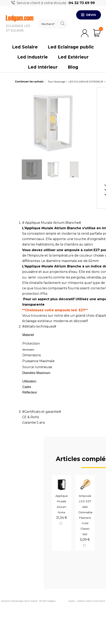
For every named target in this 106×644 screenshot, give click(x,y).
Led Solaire (25, 47)
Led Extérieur (73, 57)
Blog (73, 67)
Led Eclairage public (71, 47)
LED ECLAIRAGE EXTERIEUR (86, 82)
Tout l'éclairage (56, 82)
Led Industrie (33, 57)
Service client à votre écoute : (56, 3)
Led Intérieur (43, 67)
